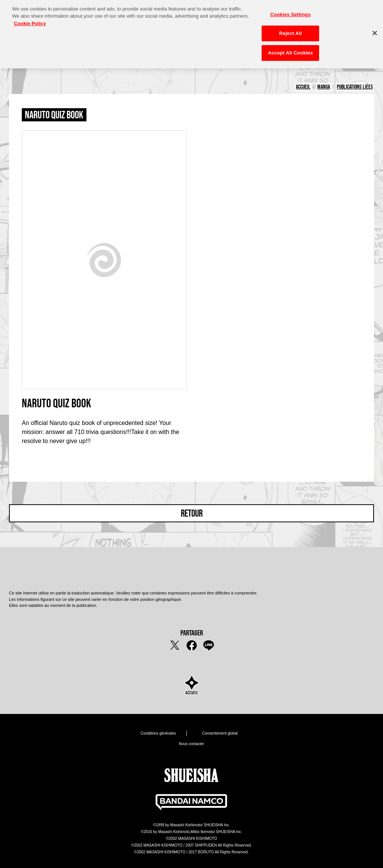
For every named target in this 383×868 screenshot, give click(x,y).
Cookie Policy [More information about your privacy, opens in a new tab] (30, 21)
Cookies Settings (291, 12)
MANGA (324, 87)
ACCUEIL (303, 87)
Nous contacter (191, 744)
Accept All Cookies (291, 50)
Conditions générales (158, 733)
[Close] (375, 30)
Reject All (291, 31)
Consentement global (220, 733)
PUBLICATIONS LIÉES (355, 87)
